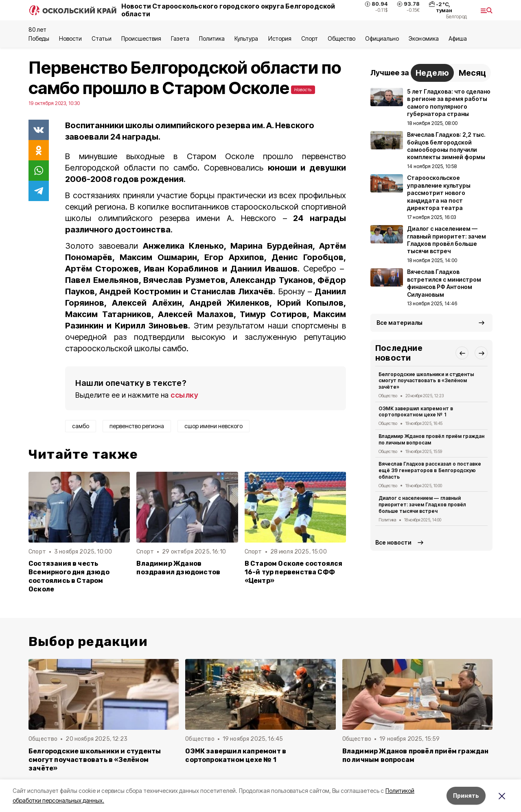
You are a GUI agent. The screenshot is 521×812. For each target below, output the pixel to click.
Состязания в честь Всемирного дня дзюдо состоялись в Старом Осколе (69, 576)
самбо (81, 426)
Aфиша (458, 38)
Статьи (101, 38)
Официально (382, 38)
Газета (180, 38)
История (280, 38)
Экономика (424, 38)
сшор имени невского (213, 426)
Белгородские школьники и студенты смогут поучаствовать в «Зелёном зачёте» (426, 381)
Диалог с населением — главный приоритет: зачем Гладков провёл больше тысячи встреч (422, 504)
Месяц (472, 73)
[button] (462, 353)
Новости (70, 38)
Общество (341, 38)
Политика (212, 38)
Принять (466, 796)
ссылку (184, 395)
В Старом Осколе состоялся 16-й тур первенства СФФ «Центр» (294, 572)
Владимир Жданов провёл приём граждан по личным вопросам (431, 439)
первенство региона (137, 426)
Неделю (432, 73)
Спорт (310, 38)
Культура (246, 38)
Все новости (393, 542)
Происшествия (141, 38)
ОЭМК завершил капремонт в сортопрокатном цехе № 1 (416, 412)
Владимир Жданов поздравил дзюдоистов (178, 568)
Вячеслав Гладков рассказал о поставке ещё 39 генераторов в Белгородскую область (430, 470)
